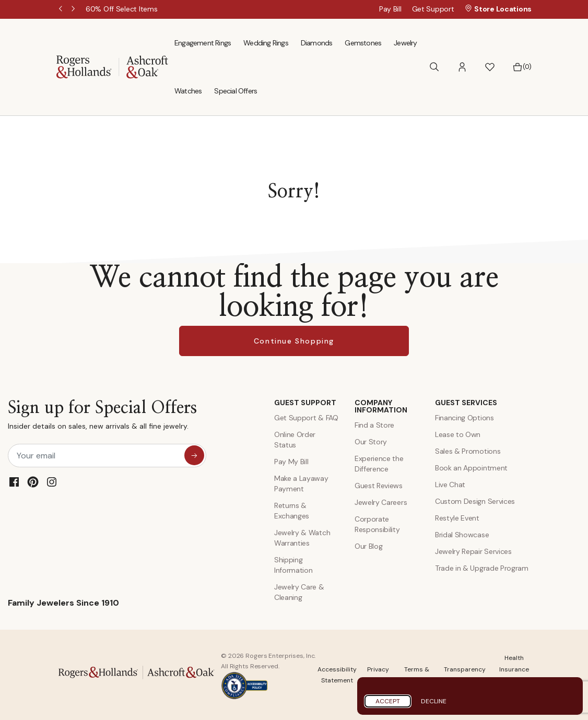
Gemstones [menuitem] (363, 43)
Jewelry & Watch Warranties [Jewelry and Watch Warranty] (302, 538)
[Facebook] (14, 482)
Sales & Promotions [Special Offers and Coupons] (468, 451)
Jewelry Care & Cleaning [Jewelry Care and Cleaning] (299, 592)
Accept (388, 701)
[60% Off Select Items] (121, 9)
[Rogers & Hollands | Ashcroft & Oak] (112, 66)
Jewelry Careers (381, 502)
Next (74, 9)
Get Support (433, 9)
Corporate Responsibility (377, 524)
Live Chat (450, 485)
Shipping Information (293, 565)
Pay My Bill (291, 462)
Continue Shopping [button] (294, 341)
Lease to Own (458, 434)
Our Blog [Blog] (368, 546)
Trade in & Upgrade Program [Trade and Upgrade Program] (482, 568)
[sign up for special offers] (194, 455)
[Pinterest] (33, 482)
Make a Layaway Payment (301, 483)
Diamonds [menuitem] (317, 43)
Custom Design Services (475, 501)
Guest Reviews (379, 486)
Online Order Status (295, 440)
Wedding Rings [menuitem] (266, 43)
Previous (62, 9)
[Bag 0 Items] (522, 67)
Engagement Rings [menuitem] (203, 43)
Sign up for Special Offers (102, 417)
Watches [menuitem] (188, 91)
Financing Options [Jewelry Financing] (464, 418)
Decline (434, 701)
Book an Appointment (471, 468)
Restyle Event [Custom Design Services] (457, 518)
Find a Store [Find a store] (374, 425)
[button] (462, 67)
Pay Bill (390, 9)
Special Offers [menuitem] (236, 91)
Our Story (371, 442)
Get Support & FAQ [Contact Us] (306, 418)
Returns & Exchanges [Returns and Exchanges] (292, 511)
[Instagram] (52, 482)
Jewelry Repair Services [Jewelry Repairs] (473, 551)
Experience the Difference (379, 464)
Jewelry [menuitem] (405, 43)
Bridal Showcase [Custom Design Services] (462, 535)
